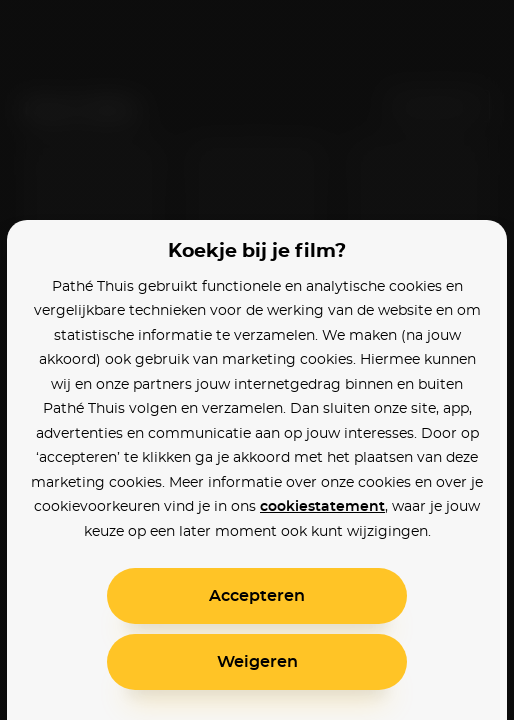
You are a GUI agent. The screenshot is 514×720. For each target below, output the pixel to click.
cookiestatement (322, 507)
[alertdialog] (257, 360)
